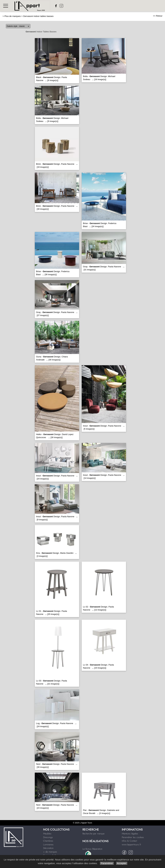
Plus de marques (13, 16)
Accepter (122, 863)
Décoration (48, 848)
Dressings (48, 837)
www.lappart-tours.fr (131, 845)
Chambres (48, 841)
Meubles (47, 834)
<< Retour (158, 16)
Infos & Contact (129, 841)
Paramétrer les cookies (133, 837)
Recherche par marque (93, 834)
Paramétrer (107, 863)
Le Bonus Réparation (92, 849)
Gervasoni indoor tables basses (38, 16)
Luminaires (48, 845)
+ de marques (50, 852)
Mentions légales (130, 834)
